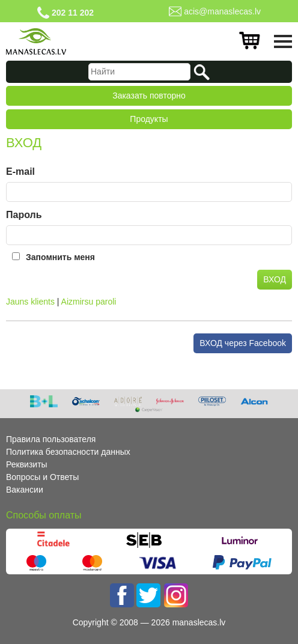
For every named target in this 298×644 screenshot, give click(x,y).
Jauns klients (30, 302)
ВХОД (275, 279)
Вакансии (25, 490)
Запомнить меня (60, 257)
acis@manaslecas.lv (222, 11)
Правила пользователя (51, 439)
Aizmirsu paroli (89, 302)
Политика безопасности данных (68, 452)
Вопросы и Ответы (42, 477)
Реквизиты (27, 464)
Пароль (24, 215)
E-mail (20, 172)
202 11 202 (73, 13)
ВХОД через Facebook (243, 343)
